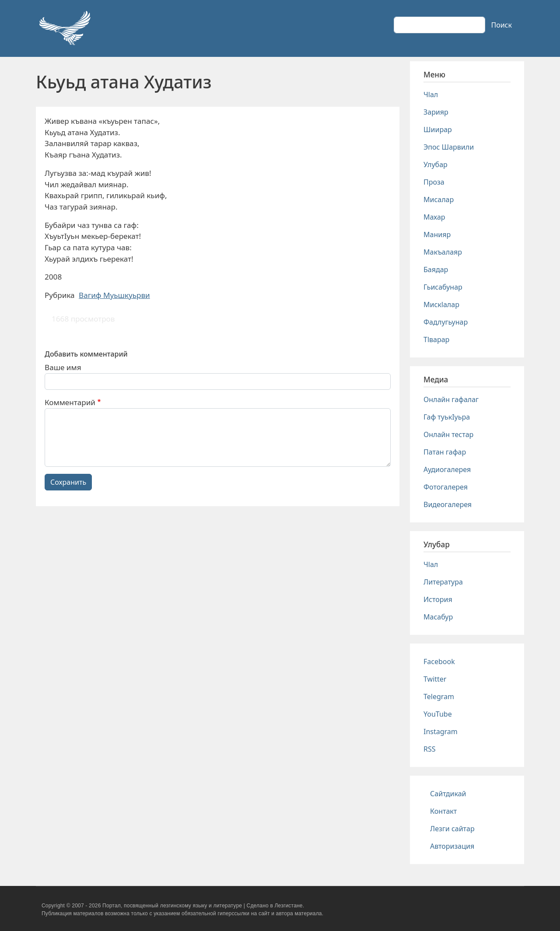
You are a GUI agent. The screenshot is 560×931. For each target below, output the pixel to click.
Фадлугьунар (446, 322)
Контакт (443, 811)
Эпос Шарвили (449, 147)
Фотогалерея (446, 487)
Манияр (437, 234)
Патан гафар (445, 452)
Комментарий (70, 402)
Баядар (436, 269)
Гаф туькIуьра (447, 417)
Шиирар (438, 129)
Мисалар (439, 199)
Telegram (439, 696)
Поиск (501, 25)
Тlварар (436, 339)
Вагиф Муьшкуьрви (114, 295)
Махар (434, 217)
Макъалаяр (443, 252)
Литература (443, 582)
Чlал (431, 94)
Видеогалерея (448, 504)
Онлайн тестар (448, 434)
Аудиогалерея (447, 469)
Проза (434, 182)
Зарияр (436, 112)
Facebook (439, 661)
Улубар (436, 164)
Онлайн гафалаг (451, 399)
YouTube (438, 714)
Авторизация (452, 846)
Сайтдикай (448, 794)
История (438, 599)
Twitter (435, 679)
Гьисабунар (443, 287)
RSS (430, 749)
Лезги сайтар (452, 829)
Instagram (441, 731)
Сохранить (68, 482)
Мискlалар (441, 304)
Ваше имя (63, 367)
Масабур (438, 617)
